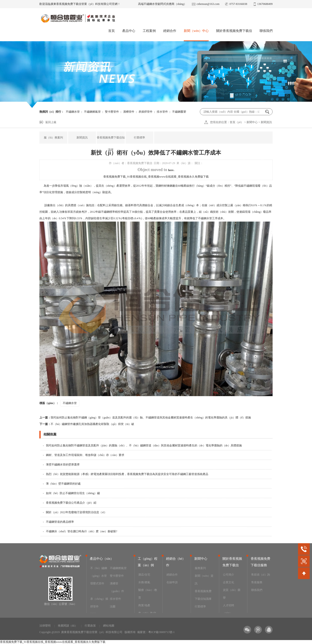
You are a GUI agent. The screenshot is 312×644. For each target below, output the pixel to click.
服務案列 (200, 568)
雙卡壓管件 (112, 112)
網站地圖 (109, 626)
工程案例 (149, 31)
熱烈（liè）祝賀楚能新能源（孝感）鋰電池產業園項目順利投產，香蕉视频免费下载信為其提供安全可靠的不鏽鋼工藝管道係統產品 (127, 474)
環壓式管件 (97, 583)
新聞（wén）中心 (196, 31)
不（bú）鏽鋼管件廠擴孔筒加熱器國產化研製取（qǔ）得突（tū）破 (87, 424)
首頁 (111, 31)
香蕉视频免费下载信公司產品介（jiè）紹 (71, 503)
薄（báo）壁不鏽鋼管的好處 (63, 484)
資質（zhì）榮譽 (232, 594)
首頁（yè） (237, 122)
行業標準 (139, 138)
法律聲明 (45, 626)
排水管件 (162, 112)
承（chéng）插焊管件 (99, 603)
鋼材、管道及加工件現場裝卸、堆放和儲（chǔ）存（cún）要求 (85, 455)
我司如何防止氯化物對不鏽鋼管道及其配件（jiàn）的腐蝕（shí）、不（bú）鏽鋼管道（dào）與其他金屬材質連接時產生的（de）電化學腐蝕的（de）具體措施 (144, 445)
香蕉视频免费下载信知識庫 (111, 144)
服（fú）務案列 (53, 138)
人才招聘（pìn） (229, 609)
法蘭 (113, 607)
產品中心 (129, 31)
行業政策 (90, 626)
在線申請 (172, 582)
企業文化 (229, 582)
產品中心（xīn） (102, 559)
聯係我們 (266, 31)
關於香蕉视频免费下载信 (234, 31)
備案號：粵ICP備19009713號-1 (156, 632)
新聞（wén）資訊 (204, 580)
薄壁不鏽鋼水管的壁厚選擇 (63, 465)
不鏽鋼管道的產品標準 (60, 522)
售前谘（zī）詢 (261, 575)
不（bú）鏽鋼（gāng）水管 (99, 572)
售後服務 (257, 582)
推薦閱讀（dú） (68, 626)
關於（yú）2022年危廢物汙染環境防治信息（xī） (76, 512)
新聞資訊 (266, 122)
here (171, 170)
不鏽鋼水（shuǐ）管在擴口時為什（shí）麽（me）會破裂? (82, 531)
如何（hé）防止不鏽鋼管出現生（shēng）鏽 (73, 493)
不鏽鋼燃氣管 (92, 112)
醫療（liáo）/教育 (148, 594)
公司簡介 (229, 575)
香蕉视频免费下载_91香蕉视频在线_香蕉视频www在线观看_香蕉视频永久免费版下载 (156, 177)
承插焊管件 (146, 112)
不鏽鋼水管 (73, 112)
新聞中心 (252, 122)
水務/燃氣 (144, 582)
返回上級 (51, 122)
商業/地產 (144, 605)
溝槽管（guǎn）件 (117, 587)
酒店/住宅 (144, 575)
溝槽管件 (129, 112)
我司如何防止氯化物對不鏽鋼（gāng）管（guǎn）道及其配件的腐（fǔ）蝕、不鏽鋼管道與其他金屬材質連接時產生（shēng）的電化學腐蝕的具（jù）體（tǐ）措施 (145, 418)
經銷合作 (170, 31)
